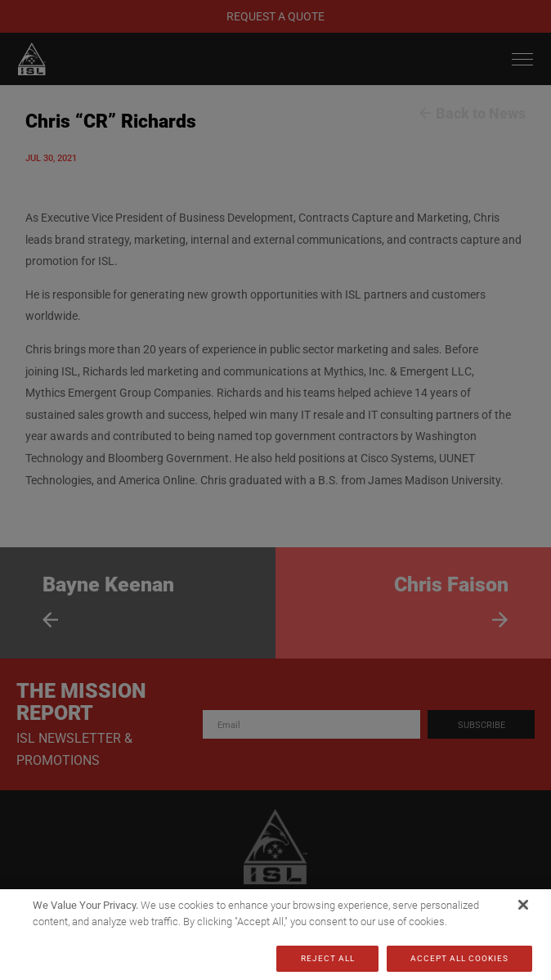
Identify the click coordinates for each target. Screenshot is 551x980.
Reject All (328, 958)
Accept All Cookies (459, 958)
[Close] (523, 905)
